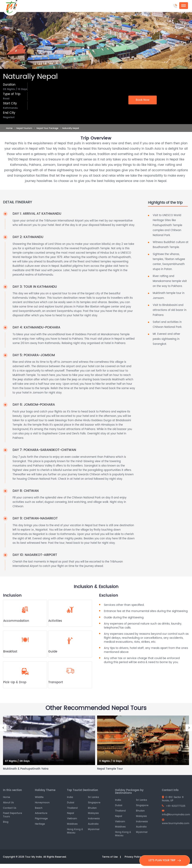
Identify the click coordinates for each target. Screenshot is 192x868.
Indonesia (94, 819)
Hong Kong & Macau (75, 831)
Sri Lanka (93, 797)
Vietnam (72, 819)
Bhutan (92, 808)
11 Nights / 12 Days (111, 761)
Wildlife (39, 797)
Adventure (41, 813)
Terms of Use (110, 857)
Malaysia (93, 813)
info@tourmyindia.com (176, 813)
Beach (39, 808)
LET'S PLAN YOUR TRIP (165, 861)
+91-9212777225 (174, 806)
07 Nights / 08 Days (17, 761)
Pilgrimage (41, 819)
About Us (8, 803)
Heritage (40, 824)
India (70, 797)
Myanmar (94, 830)
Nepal (70, 813)
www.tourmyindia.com (176, 822)
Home (6, 797)
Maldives (72, 824)
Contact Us (10, 808)
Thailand (72, 808)
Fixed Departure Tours (12, 815)
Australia (93, 824)
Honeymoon (42, 803)
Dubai (71, 803)
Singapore (94, 803)
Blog (6, 822)
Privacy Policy (133, 857)
